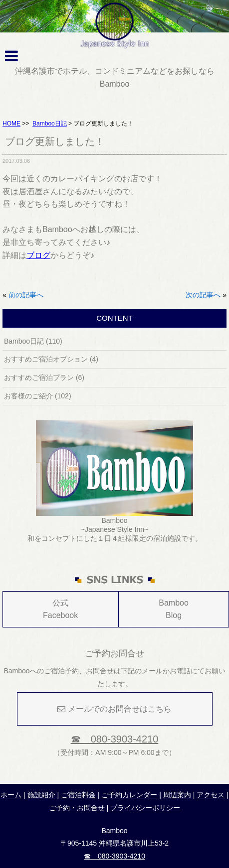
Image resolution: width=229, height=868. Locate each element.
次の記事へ (203, 295)
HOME (11, 124)
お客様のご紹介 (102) (38, 396)
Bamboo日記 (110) (33, 341)
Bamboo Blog (174, 609)
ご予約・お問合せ (77, 808)
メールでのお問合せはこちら (114, 709)
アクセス (211, 795)
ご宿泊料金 (78, 795)
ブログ (38, 255)
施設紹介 (41, 795)
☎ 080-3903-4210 (115, 739)
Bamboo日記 (50, 124)
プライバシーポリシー (145, 808)
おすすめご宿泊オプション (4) (51, 359)
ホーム (11, 795)
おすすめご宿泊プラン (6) (44, 377)
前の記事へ (26, 295)
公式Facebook (60, 609)
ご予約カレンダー (129, 795)
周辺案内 (177, 795)
